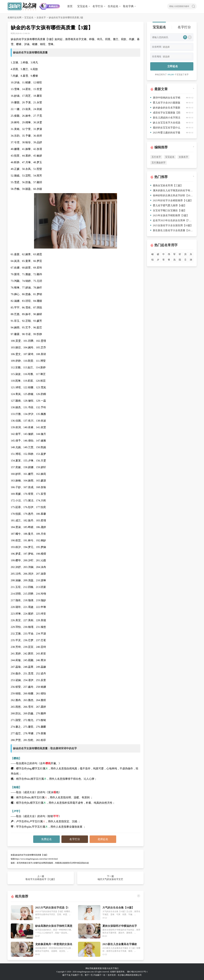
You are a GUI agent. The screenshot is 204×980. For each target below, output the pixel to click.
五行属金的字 (159, 163)
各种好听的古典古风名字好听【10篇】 (172, 195)
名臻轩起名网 (14, 18)
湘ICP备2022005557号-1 (137, 972)
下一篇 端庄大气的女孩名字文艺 (110, 878)
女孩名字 (41, 18)
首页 (70, 6)
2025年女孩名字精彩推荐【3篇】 (170, 215)
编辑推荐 (161, 147)
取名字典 (128, 6)
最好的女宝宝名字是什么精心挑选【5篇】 (165, 128)
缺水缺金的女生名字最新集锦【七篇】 (165, 108)
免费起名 (46, 839)
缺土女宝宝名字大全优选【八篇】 (165, 123)
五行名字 (156, 157)
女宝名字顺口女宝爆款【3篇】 (168, 210)
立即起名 (173, 66)
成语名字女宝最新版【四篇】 (165, 113)
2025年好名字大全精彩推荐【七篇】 (171, 200)
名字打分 (98, 6)
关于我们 (115, 968)
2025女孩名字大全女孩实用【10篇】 (171, 225)
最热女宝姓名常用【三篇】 (166, 185)
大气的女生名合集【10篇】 (118, 908)
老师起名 (103, 839)
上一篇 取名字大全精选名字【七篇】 (41, 878)
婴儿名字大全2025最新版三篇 (165, 103)
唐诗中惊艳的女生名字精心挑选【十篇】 (165, 98)
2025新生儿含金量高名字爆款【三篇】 (120, 944)
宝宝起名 (82, 6)
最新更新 (98, 968)
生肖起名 (113, 6)
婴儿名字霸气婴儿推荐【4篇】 (168, 205)
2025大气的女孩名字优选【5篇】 (52, 908)
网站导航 (89, 968)
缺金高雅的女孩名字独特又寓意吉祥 (54, 926)
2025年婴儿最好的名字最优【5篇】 (165, 133)
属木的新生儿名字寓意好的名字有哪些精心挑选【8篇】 (172, 190)
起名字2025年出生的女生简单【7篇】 (172, 220)
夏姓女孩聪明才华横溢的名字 (120, 926)
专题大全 (106, 968)
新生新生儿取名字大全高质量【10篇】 (172, 230)
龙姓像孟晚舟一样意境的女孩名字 (54, 944)
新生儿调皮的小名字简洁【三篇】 (165, 118)
